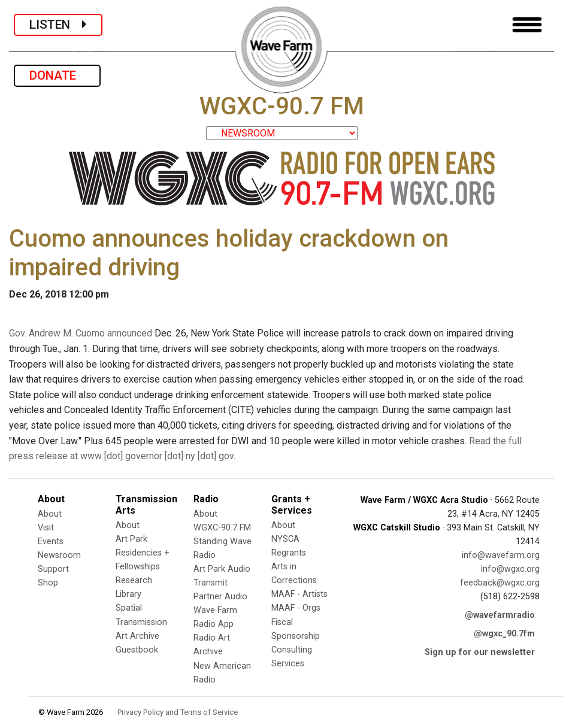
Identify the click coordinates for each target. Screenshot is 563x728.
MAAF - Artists (299, 594)
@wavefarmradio (500, 615)
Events (51, 542)
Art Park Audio (222, 569)
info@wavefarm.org (501, 555)
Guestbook (137, 650)
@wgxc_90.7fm (504, 634)
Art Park (131, 539)
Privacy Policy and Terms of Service (178, 712)
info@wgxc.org (510, 569)
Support (53, 569)
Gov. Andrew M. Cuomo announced (81, 333)
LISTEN (58, 25)
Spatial (129, 608)
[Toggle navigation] (527, 25)
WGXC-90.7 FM (222, 528)
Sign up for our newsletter (480, 652)
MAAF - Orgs (296, 608)
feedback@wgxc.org (500, 583)
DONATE (57, 75)
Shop (48, 583)
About (50, 514)
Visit (46, 528)
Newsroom (59, 555)
